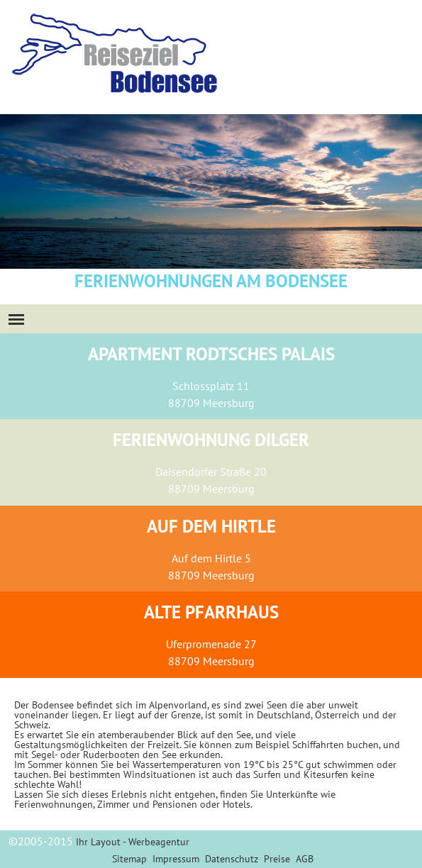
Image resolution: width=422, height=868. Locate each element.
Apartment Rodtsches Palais (211, 354)
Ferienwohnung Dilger (211, 440)
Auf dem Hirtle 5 (211, 558)
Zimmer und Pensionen (147, 804)
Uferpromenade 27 (211, 644)
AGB (305, 859)
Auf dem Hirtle (211, 526)
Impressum (176, 859)
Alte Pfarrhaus (211, 612)
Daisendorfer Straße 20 (211, 472)
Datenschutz (232, 859)
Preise (277, 859)
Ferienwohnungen (54, 804)
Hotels (237, 804)
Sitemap (129, 859)
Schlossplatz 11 (211, 386)
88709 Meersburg (211, 403)
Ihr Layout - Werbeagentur (133, 842)
